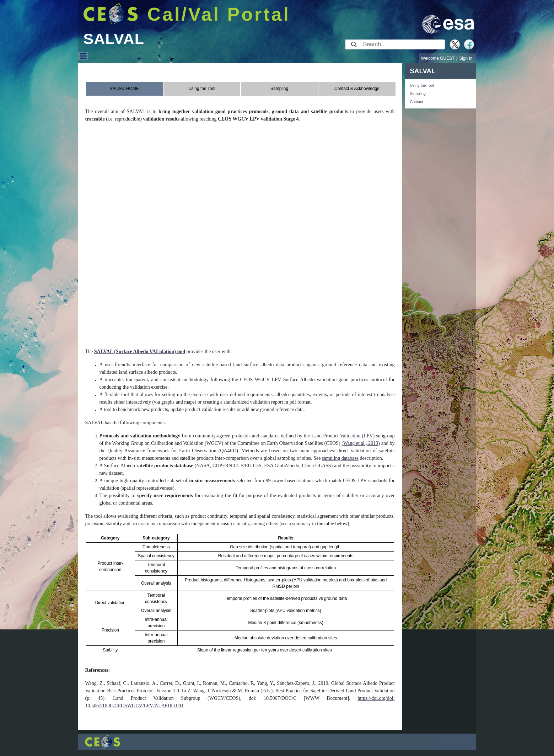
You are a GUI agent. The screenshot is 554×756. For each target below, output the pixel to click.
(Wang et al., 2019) (361, 443)
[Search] (402, 44)
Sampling (418, 94)
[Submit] (354, 44)
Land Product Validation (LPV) (343, 436)
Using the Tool (422, 85)
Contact (417, 102)
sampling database (340, 458)
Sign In (466, 58)
